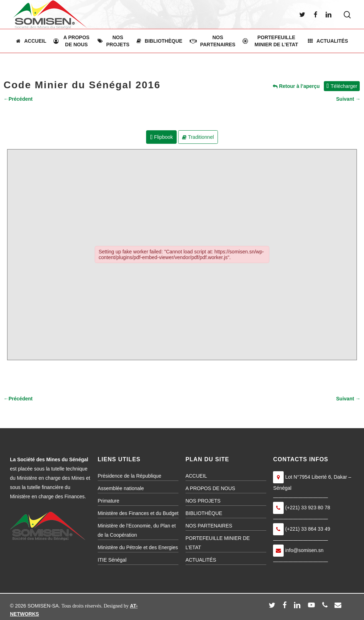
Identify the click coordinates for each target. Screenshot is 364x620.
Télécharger (342, 86)
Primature (109, 501)
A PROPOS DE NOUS (210, 488)
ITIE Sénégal (112, 560)
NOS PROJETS (203, 501)
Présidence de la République (130, 476)
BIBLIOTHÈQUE (204, 513)
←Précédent (18, 99)
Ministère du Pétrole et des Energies (138, 547)
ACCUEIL (196, 476)
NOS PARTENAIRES (209, 526)
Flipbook (161, 137)
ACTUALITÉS (201, 560)
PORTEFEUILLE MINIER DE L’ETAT (218, 543)
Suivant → (348, 99)
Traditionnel (198, 137)
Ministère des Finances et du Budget (138, 513)
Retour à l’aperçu (296, 86)
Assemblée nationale (121, 488)
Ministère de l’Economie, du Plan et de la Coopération (137, 530)
